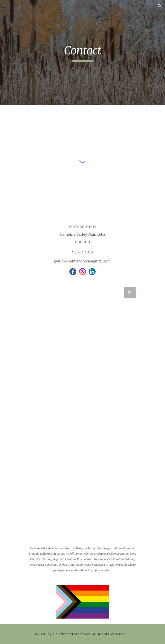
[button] (5, 6)
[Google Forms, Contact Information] (82, 406)
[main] (82, 53)
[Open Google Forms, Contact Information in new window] (130, 293)
